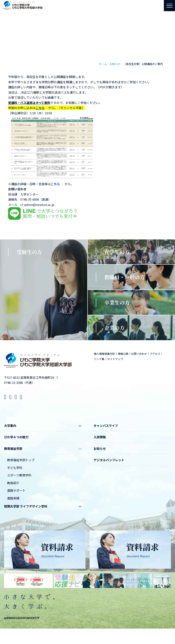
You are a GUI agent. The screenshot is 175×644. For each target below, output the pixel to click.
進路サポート (16, 490)
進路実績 (13, 498)
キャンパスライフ (106, 426)
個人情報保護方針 (104, 354)
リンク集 (99, 359)
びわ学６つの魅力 (16, 437)
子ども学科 (15, 468)
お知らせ (100, 449)
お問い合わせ (139, 354)
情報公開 (123, 354)
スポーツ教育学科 (19, 475)
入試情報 (100, 437)
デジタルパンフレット (109, 460)
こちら (40, 108)
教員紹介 (13, 483)
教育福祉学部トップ (21, 460)
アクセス (155, 354)
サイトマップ (115, 359)
